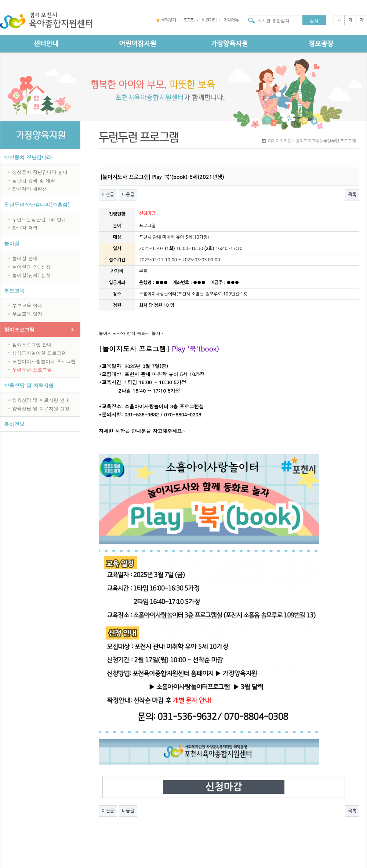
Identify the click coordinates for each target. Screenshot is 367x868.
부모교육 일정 (27, 314)
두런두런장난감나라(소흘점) (37, 205)
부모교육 (14, 291)
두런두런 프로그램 (32, 370)
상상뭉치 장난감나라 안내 (40, 172)
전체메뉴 (231, 20)
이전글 (108, 195)
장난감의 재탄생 (30, 189)
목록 (352, 195)
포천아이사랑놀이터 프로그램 (44, 361)
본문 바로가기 (0, 0)
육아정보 (14, 424)
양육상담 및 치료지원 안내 (41, 400)
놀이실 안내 (25, 258)
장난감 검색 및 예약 (34, 181)
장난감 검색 (25, 228)
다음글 (128, 195)
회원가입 (209, 20)
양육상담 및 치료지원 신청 (41, 409)
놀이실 (12, 243)
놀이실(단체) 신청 (31, 275)
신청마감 (224, 787)
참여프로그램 (19, 330)
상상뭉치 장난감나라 (28, 157)
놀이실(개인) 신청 (31, 267)
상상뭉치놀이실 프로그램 (39, 353)
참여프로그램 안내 (32, 344)
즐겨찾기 (168, 20)
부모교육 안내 (27, 306)
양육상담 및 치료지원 (29, 385)
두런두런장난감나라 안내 (39, 219)
